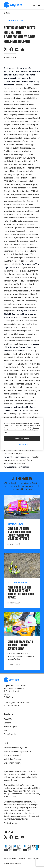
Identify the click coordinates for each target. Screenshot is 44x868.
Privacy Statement (10, 859)
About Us (8, 719)
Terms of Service (33, 859)
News (6, 730)
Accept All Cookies (22, 439)
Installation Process (12, 759)
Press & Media (10, 734)
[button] (34, 5)
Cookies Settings (22, 445)
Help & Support (10, 727)
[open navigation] (39, 5)
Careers (7, 723)
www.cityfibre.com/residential (16, 457)
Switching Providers (12, 763)
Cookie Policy (22, 859)
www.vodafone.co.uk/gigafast (16, 467)
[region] (22, 434)
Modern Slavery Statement (12, 863)
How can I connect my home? (16, 748)
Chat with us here (11, 823)
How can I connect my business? (17, 751)
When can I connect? (12, 755)
